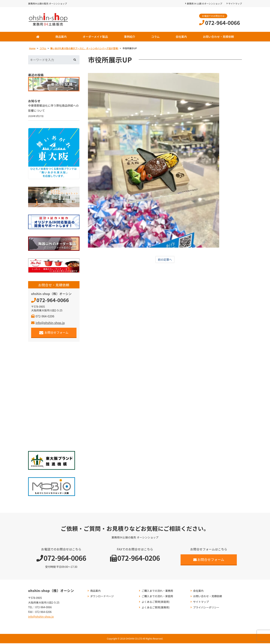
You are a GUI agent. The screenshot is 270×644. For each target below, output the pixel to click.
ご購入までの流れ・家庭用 (157, 597)
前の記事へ (165, 260)
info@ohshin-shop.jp (48, 323)
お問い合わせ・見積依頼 (218, 37)
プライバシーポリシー (206, 608)
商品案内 (61, 37)
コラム (155, 37)
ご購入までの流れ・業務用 (157, 591)
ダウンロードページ (102, 597)
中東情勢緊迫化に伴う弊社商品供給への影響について (54, 108)
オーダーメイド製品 (95, 37)
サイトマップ (235, 3)
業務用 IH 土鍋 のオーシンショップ (204, 3)
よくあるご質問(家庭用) (156, 603)
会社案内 (181, 37)
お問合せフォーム (54, 333)
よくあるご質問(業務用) (156, 608)
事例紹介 (130, 37)
